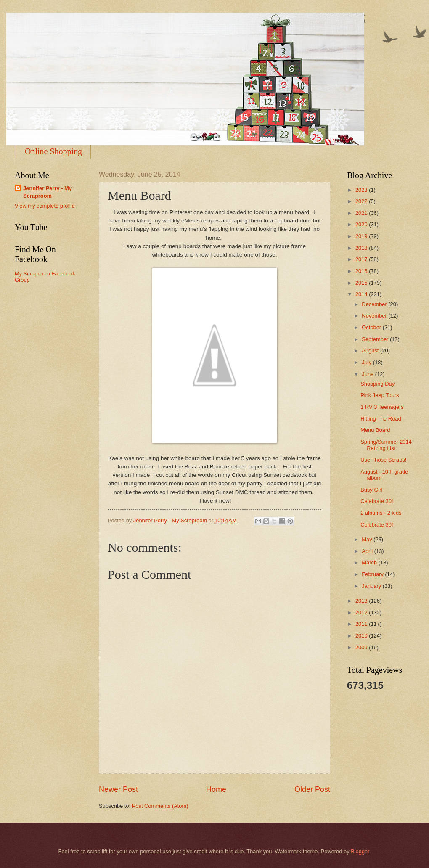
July (367, 362)
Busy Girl (371, 490)
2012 (362, 613)
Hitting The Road (381, 419)
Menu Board (375, 430)
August (371, 351)
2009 (362, 647)
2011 (362, 624)
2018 (362, 248)
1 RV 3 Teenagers (382, 407)
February (373, 574)
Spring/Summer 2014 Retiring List (386, 445)
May (368, 539)
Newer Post (118, 789)
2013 (362, 601)
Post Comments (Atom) (160, 806)
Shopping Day (377, 384)
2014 (362, 294)
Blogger (360, 851)
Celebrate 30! (377, 501)
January (372, 586)
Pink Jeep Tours (380, 395)
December (375, 304)
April (368, 551)
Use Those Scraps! (383, 460)
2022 (362, 201)
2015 (362, 283)
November (375, 316)
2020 (362, 224)
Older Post (312, 789)
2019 (362, 236)
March (370, 562)
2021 (362, 213)
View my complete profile (45, 206)
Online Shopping (53, 151)
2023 (362, 190)
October (372, 327)
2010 (362, 636)
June (368, 374)
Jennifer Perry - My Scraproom (48, 192)
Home (216, 789)
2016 (362, 271)
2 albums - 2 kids (381, 513)
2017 (362, 259)
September (376, 339)
